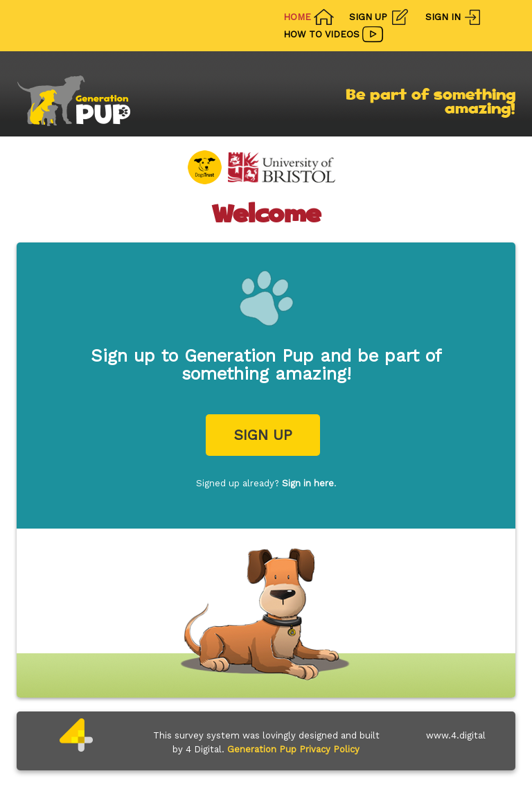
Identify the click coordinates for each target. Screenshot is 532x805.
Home (297, 17)
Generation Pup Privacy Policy (293, 749)
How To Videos (321, 34)
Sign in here (308, 483)
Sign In (443, 17)
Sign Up (368, 17)
